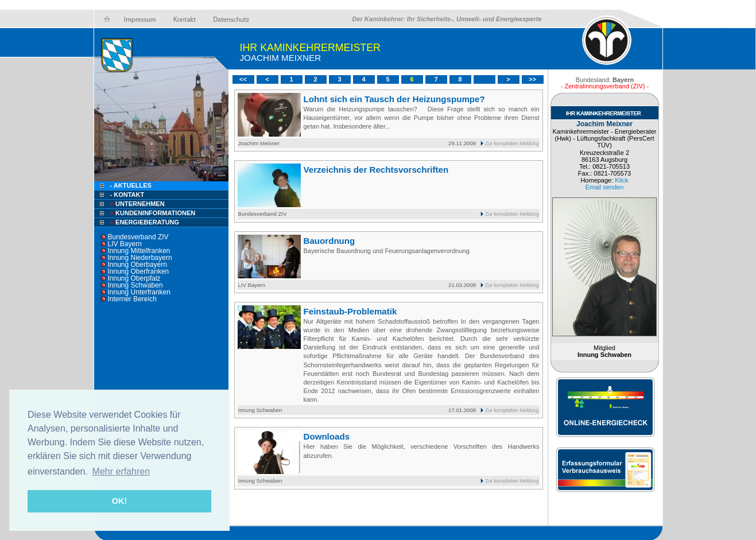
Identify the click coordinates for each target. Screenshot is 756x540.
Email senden (605, 187)
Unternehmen (137, 204)
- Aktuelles (130, 185)
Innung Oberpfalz (134, 278)
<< (243, 79)
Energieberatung (144, 222)
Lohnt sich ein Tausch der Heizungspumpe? (394, 99)
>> (532, 79)
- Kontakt (127, 195)
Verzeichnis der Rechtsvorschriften (376, 170)
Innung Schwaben (135, 285)
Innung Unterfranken (139, 292)
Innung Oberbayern (137, 265)
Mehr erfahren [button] (121, 471)
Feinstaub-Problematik (350, 311)
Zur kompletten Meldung (512, 143)
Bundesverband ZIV (138, 237)
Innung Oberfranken (139, 271)
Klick (621, 180)
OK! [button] (119, 501)
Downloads (327, 436)
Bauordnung (329, 241)
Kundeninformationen (152, 213)
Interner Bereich (132, 299)
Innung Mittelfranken (139, 251)
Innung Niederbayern (140, 258)
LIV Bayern (125, 244)
